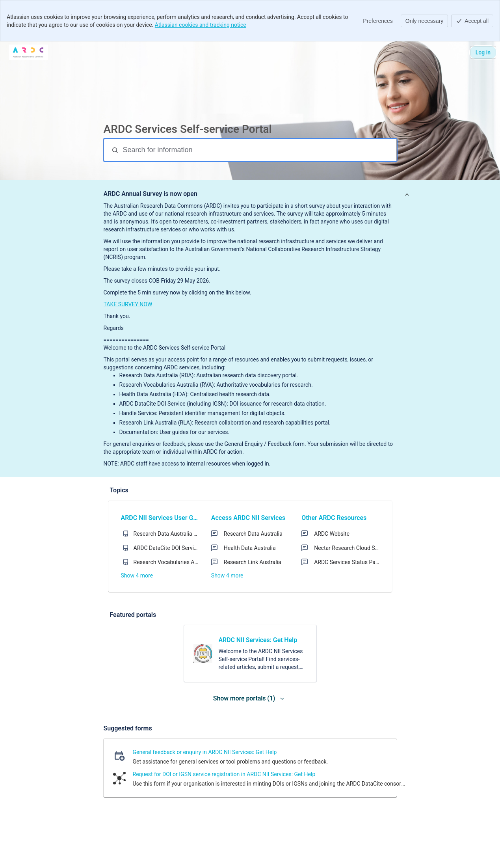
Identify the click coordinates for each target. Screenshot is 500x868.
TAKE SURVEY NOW (128, 304)
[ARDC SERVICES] (28, 52)
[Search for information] (259, 150)
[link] (250, 654)
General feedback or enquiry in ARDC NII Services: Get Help (205, 752)
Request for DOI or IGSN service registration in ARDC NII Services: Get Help (224, 774)
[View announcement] (407, 195)
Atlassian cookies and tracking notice (201, 25)
